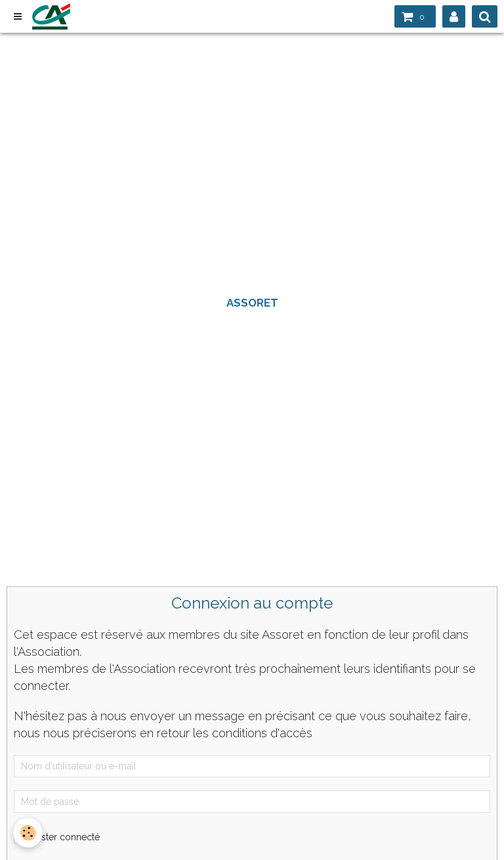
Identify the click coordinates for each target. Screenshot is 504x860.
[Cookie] (28, 833)
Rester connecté (57, 837)
